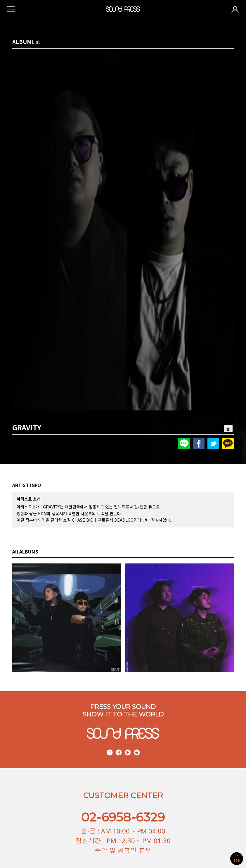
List (36, 42)
